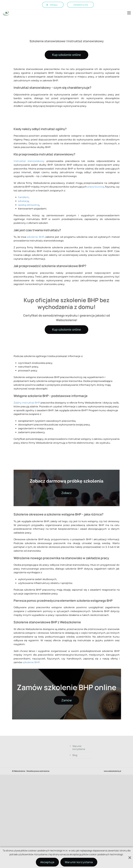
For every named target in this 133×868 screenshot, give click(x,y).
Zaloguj (54, 5)
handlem (23, 197)
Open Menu (129, 13)
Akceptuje (47, 862)
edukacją (23, 201)
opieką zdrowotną (29, 205)
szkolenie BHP (35, 237)
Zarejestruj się (81, 5)
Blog (75, 755)
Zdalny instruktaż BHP (27, 403)
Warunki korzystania (79, 748)
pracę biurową (96, 187)
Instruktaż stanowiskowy (29, 161)
